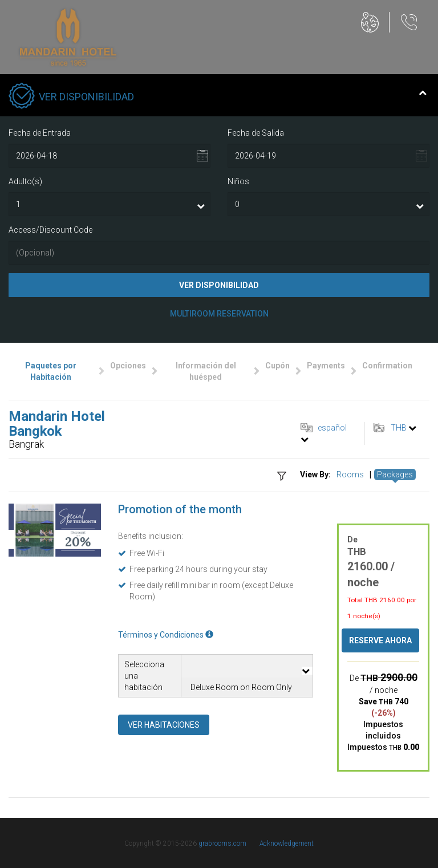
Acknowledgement (287, 843)
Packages (395, 474)
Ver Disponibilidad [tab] (218, 97)
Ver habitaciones (164, 725)
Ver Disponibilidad (219, 285)
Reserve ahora (380, 640)
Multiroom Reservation (219, 314)
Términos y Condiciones (166, 635)
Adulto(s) (25, 181)
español (332, 428)
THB (399, 428)
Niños (238, 181)
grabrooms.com (222, 843)
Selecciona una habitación (144, 676)
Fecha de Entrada (40, 133)
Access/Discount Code (50, 230)
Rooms (350, 474)
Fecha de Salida (256, 133)
